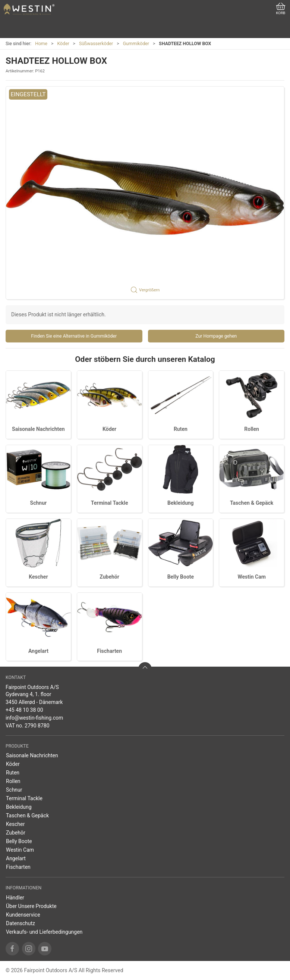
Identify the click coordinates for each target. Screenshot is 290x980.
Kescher (38, 577)
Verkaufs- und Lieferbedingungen (44, 932)
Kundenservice (23, 915)
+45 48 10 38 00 (24, 710)
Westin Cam (251, 577)
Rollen (252, 429)
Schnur (39, 503)
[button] (145, 193)
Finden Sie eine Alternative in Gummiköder (74, 336)
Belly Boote (181, 577)
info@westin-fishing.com (34, 718)
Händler (15, 898)
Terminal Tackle (110, 503)
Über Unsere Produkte (31, 906)
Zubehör (109, 577)
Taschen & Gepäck (252, 503)
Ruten (181, 429)
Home (41, 44)
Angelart (38, 651)
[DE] (29, 9)
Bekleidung (181, 503)
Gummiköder (136, 44)
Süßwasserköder (96, 44)
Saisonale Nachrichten (38, 429)
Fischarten (109, 651)
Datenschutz (21, 923)
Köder (63, 44)
